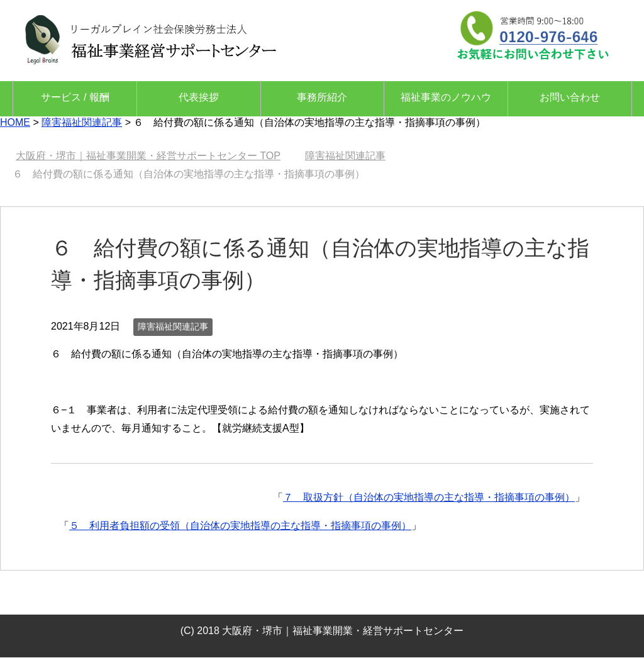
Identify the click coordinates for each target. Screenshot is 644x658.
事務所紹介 (322, 97)
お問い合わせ (570, 97)
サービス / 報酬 (75, 97)
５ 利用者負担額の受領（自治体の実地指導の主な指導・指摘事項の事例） (240, 526)
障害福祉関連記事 (173, 326)
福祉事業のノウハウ (446, 97)
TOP (148, 156)
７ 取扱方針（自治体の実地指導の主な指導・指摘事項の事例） (429, 497)
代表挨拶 (199, 97)
